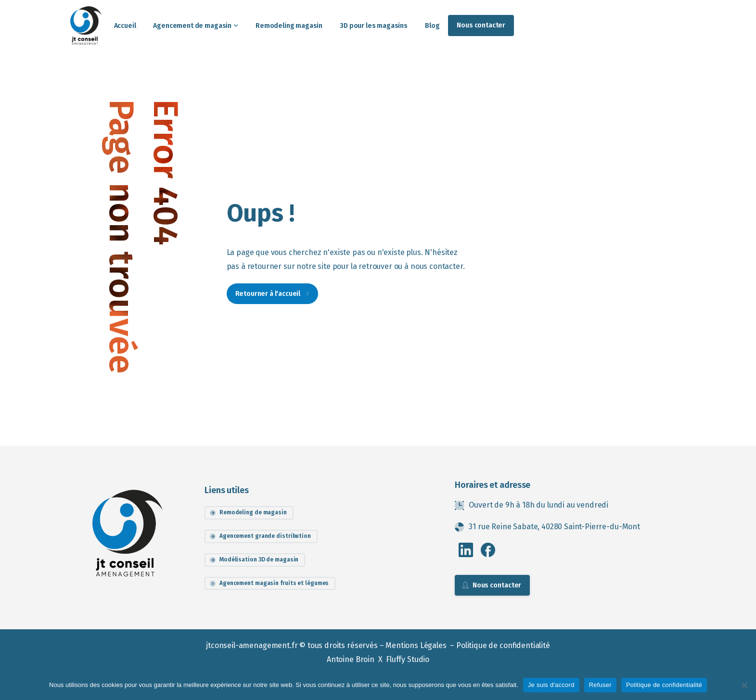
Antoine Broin (352, 659)
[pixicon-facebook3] (488, 549)
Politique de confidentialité (503, 645)
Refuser (600, 685)
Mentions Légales (417, 645)
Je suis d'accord (551, 685)
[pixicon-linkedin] (466, 549)
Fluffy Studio (408, 659)
